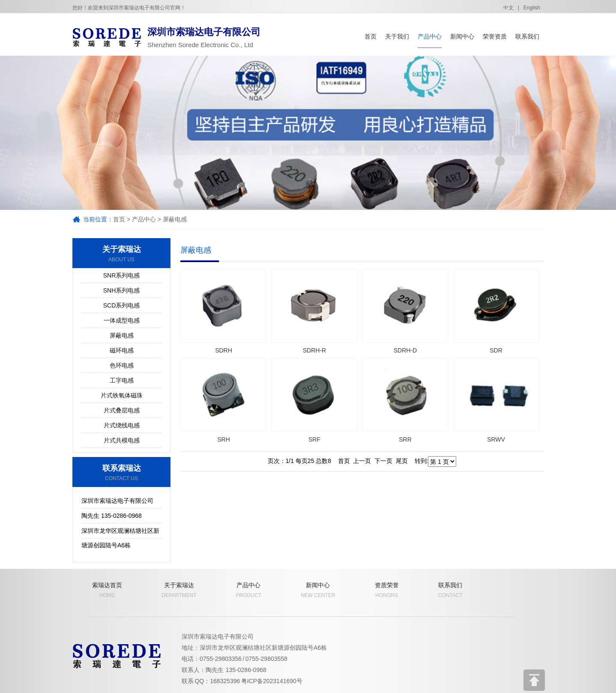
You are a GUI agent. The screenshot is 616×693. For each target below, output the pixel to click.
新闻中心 (462, 37)
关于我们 (397, 37)
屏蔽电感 (175, 219)
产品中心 (430, 37)
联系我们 (527, 37)
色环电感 (122, 365)
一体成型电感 (122, 320)
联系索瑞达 (121, 473)
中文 (508, 8)
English (532, 8)
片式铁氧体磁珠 (122, 395)
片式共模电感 (122, 440)
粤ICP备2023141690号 (272, 681)
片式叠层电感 (122, 410)
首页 (371, 37)
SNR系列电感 (122, 275)
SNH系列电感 (122, 290)
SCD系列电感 (122, 305)
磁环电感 (122, 350)
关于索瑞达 (121, 254)
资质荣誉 (387, 590)
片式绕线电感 (122, 425)
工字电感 (122, 380)
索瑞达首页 (107, 590)
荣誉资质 (495, 37)
